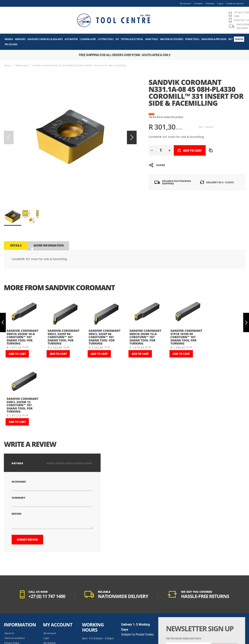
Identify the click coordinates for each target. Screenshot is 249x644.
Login (46, 619)
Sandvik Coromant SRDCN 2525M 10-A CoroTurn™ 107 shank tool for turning (23, 326)
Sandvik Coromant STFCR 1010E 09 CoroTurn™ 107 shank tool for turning (186, 326)
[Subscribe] (224, 628)
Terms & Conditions (15, 619)
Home (7, 54)
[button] (132, 126)
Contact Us (10, 634)
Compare (198, 3)
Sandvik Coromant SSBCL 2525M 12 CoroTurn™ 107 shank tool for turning (23, 394)
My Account (185, 3)
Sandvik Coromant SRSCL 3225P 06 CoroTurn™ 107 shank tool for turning (105, 326)
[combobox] (170, 15)
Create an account (235, 3)
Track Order (50, 629)
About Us (9, 614)
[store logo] (34, 15)
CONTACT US (124, 13)
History (8, 639)
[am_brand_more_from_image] (24, 302)
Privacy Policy (12, 624)
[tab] (15, 234)
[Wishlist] (220, 15)
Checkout (210, 3)
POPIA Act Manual (14, 629)
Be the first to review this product (166, 106)
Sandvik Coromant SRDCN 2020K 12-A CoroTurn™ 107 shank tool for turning (145, 326)
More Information (48, 234)
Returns (47, 634)
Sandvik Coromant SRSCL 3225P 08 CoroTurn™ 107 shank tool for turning (64, 326)
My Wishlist (50, 624)
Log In (220, 3)
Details (15, 234)
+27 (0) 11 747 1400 (98, 13)
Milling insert (22, 54)
